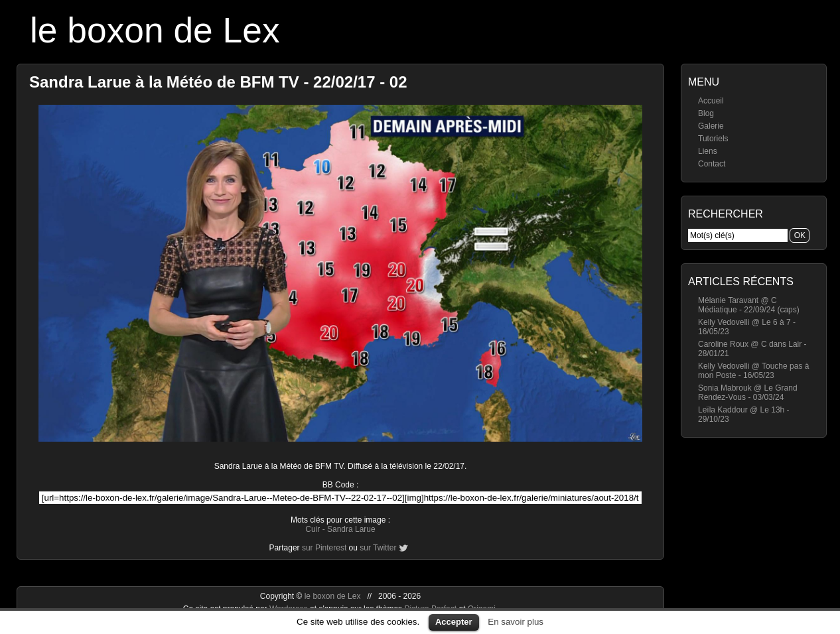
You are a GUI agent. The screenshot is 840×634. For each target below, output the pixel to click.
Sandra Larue (351, 529)
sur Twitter (378, 548)
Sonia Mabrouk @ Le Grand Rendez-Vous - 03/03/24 (748, 393)
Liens (708, 151)
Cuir (313, 529)
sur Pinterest (324, 548)
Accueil (711, 101)
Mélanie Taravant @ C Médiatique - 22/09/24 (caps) (749, 305)
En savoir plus (516, 622)
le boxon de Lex (155, 30)
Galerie (711, 126)
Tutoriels (713, 139)
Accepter (454, 622)
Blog (706, 113)
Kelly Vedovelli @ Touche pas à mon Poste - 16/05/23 (753, 371)
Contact (712, 164)
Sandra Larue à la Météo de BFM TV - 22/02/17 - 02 (218, 82)
